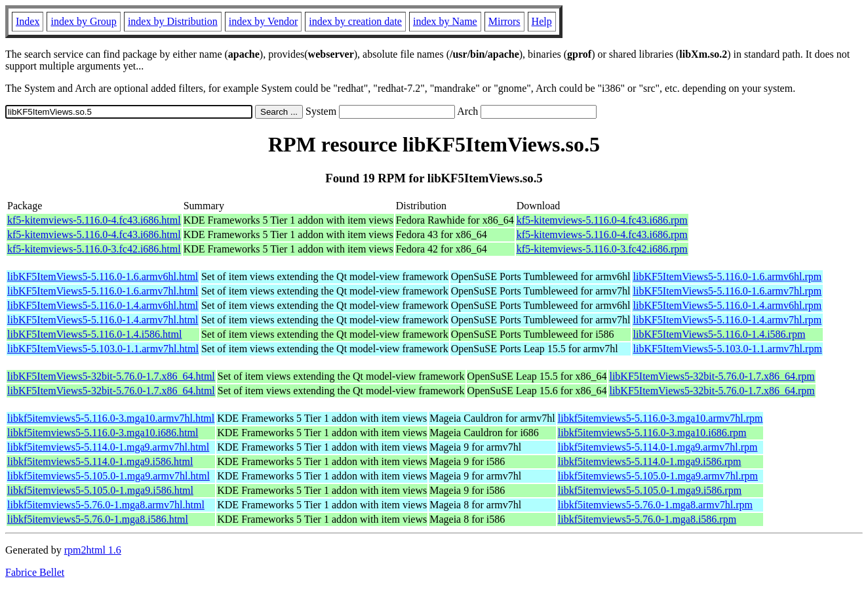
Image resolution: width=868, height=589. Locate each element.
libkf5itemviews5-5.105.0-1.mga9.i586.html (100, 490)
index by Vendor (263, 21)
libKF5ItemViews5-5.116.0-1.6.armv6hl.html (103, 276)
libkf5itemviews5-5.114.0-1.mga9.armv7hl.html (108, 447)
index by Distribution (173, 21)
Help (542, 21)
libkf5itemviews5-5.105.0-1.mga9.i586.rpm (650, 490)
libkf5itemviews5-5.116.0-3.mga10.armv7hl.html (111, 418)
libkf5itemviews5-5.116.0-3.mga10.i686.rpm (652, 433)
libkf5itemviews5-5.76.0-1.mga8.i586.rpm (647, 519)
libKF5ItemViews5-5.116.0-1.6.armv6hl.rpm (727, 276)
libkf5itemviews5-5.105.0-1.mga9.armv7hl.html (108, 476)
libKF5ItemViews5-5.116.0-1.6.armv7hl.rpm (727, 291)
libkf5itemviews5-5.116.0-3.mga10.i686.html (103, 433)
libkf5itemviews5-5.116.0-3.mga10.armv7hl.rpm (661, 418)
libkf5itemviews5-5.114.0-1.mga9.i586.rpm (650, 461)
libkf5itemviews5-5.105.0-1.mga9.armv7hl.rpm (658, 476)
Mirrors (504, 21)
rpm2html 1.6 (93, 550)
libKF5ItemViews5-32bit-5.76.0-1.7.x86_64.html (111, 376)
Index (28, 21)
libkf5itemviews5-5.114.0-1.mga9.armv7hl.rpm (658, 447)
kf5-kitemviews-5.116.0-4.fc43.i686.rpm (602, 220)
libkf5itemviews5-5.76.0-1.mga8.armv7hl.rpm (655, 505)
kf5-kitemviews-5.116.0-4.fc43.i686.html (94, 220)
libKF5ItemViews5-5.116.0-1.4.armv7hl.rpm (727, 320)
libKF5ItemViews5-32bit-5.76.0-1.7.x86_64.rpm (712, 376)
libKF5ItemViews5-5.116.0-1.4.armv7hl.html (103, 320)
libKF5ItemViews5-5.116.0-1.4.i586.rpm (719, 334)
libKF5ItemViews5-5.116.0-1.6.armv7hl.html (103, 291)
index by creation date (355, 21)
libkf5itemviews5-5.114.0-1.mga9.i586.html (100, 461)
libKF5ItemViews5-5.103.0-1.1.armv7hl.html (103, 349)
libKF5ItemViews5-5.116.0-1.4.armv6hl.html (103, 305)
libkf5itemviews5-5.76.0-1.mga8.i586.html (98, 519)
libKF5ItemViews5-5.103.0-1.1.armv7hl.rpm (727, 349)
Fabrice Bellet (35, 572)
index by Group (83, 21)
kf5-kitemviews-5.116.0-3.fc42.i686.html (94, 249)
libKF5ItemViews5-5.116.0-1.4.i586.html (94, 334)
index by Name (445, 21)
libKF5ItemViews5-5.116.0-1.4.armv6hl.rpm (727, 305)
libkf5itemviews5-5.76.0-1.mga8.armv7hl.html (106, 505)
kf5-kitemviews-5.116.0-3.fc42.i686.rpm (602, 249)
